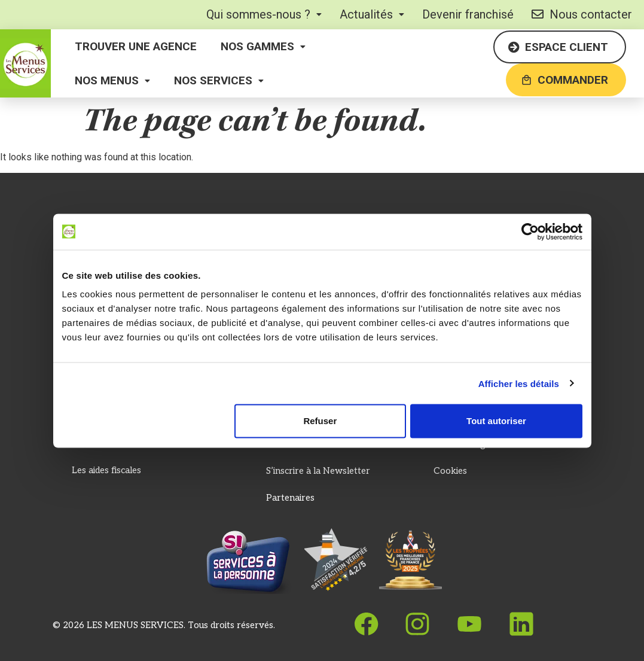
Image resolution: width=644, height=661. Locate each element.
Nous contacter (582, 14)
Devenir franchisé (468, 14)
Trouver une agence (136, 46)
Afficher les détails (519, 383)
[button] (264, 14)
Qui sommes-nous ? (264, 14)
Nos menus (112, 80)
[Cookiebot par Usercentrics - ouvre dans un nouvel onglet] (530, 231)
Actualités (372, 14)
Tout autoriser (496, 421)
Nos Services (219, 80)
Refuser (320, 421)
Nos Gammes (263, 46)
